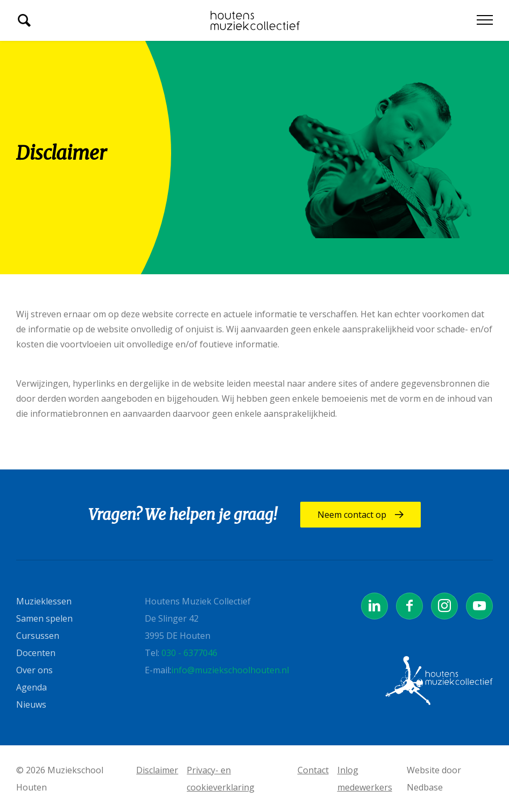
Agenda (31, 687)
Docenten (36, 653)
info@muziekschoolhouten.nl (230, 670)
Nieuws (31, 704)
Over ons (34, 670)
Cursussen (38, 636)
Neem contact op (357, 515)
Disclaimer (157, 770)
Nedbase (425, 787)
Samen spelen (44, 618)
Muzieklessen (44, 601)
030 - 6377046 (189, 653)
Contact (313, 770)
